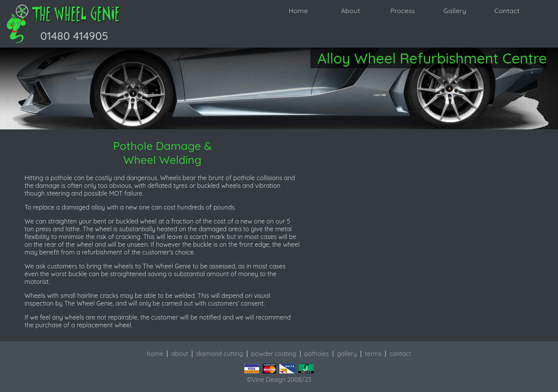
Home (298, 10)
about (180, 354)
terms (373, 354)
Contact (507, 10)
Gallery (455, 10)
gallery (347, 354)
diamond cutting (220, 354)
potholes (317, 354)
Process (403, 10)
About (350, 10)
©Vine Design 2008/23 (279, 380)
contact (400, 354)
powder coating (274, 354)
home (155, 354)
